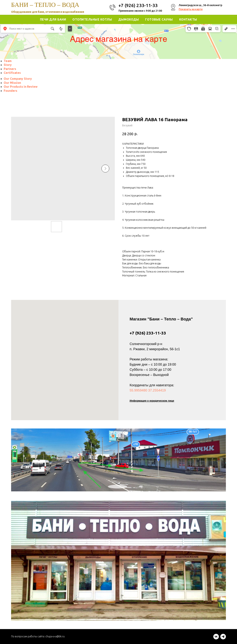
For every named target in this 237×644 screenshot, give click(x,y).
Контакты (188, 19)
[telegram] (223, 638)
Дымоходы (129, 19)
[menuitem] (8, 61)
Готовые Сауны (159, 19)
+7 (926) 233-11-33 (148, 333)
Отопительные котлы (92, 19)
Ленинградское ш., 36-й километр (200, 5)
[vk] (216, 638)
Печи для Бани (53, 19)
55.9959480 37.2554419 (148, 390)
